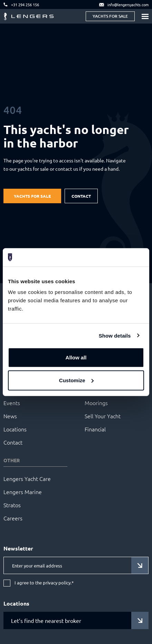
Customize (76, 380)
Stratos (12, 505)
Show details (115, 335)
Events (12, 403)
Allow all (76, 357)
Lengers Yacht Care (27, 478)
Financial (95, 429)
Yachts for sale (110, 16)
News (10, 416)
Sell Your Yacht (103, 416)
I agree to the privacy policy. (44, 583)
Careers (13, 518)
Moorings (96, 403)
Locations (15, 429)
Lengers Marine (23, 492)
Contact (81, 196)
